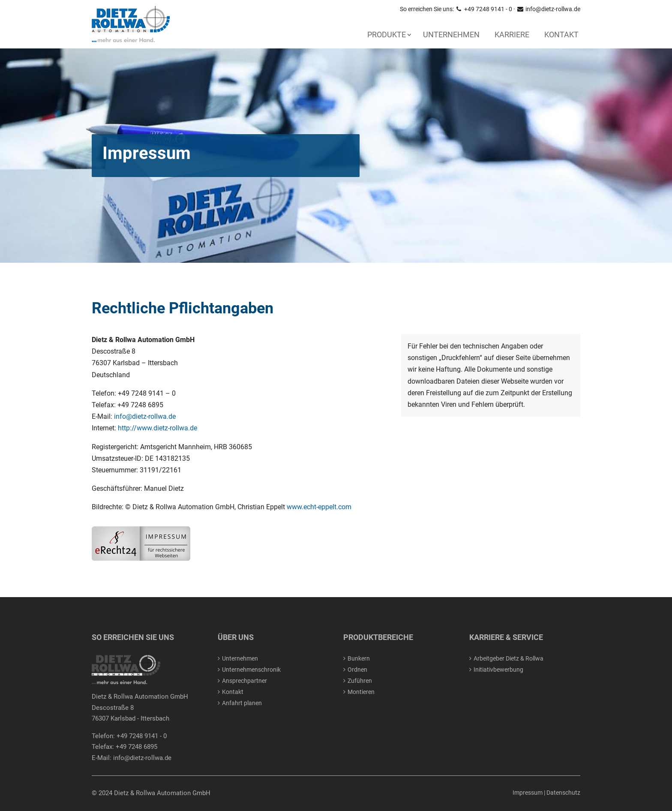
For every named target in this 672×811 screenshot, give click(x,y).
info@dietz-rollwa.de (548, 9)
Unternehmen (451, 35)
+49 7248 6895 (136, 747)
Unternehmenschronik (251, 670)
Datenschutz (563, 793)
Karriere (512, 35)
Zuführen (360, 681)
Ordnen (357, 670)
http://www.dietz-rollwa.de (157, 428)
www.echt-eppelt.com (319, 507)
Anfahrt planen (242, 703)
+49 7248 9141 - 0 (484, 9)
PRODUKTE (387, 35)
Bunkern (359, 658)
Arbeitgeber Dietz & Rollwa (508, 658)
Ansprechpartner (244, 681)
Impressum (528, 793)
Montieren (361, 692)
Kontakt (561, 35)
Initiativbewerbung (498, 670)
